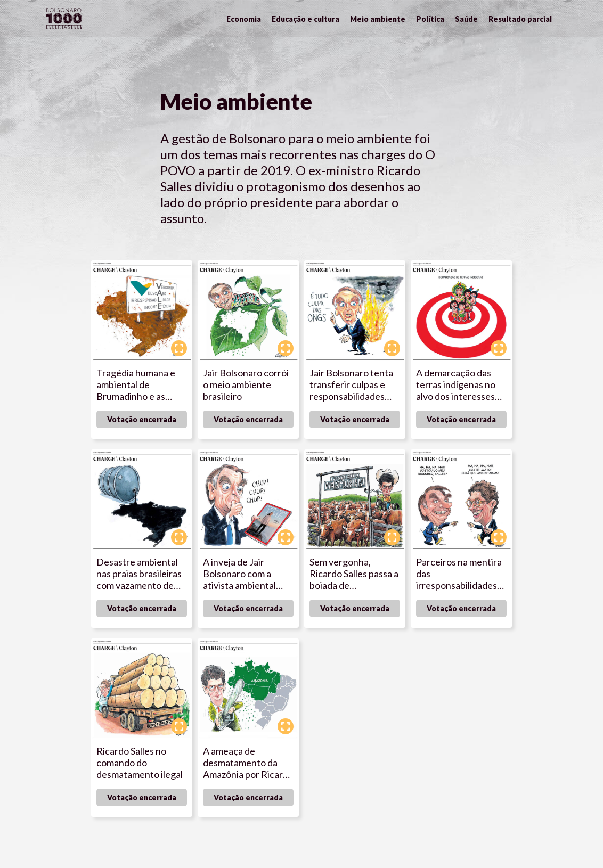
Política (430, 19)
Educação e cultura (305, 19)
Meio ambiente (378, 19)
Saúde (466, 19)
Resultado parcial (520, 19)
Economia (244, 19)
